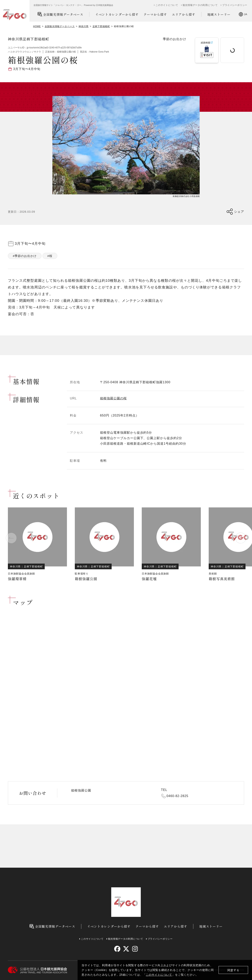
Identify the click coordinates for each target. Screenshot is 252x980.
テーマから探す (155, 14)
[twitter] (126, 949)
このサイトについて (159, 975)
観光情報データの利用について (200, 5)
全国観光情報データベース (60, 14)
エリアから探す (184, 14)
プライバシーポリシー (235, 5)
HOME (37, 26)
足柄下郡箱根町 (101, 26)
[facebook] (117, 949)
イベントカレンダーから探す (117, 14)
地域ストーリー (219, 14)
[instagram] (135, 949)
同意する (233, 970)
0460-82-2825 (177, 796)
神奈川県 (84, 26)
